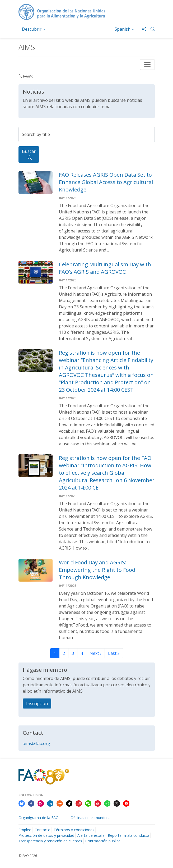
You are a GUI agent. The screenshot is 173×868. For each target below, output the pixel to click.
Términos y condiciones (74, 830)
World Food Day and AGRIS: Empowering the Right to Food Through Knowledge (97, 570)
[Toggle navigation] (147, 65)
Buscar (29, 155)
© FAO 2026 (28, 856)
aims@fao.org (36, 743)
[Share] (142, 29)
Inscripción (37, 703)
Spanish (123, 29)
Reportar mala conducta (128, 835)
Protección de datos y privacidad (46, 835)
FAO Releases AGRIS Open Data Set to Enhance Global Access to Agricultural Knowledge (106, 182)
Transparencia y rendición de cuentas (50, 841)
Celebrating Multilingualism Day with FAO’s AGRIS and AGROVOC (105, 268)
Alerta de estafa (91, 835)
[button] (151, 29)
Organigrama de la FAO (39, 818)
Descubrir (32, 29)
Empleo (25, 830)
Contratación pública (103, 841)
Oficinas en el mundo (89, 818)
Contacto (43, 830)
